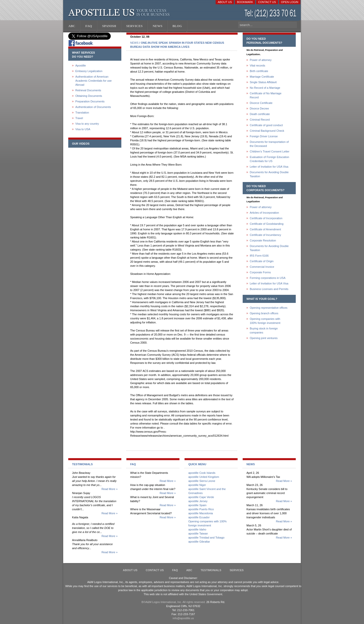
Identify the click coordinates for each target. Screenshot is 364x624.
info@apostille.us (183, 618)
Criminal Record (260, 120)
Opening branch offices (264, 313)
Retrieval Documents (88, 90)
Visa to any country (87, 124)
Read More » (109, 489)
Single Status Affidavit (263, 82)
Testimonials (211, 570)
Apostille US (120, 13)
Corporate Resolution (263, 240)
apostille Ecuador (199, 517)
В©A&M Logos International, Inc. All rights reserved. (174, 602)
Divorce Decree (259, 108)
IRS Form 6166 (259, 256)
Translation (82, 113)
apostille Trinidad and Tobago (206, 538)
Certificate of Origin (262, 261)
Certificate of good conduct (266, 125)
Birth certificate (259, 71)
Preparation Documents (90, 101)
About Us (225, 2)
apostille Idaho (197, 529)
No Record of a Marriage (265, 88)
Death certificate (260, 114)
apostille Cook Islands (202, 473)
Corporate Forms (260, 272)
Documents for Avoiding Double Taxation (269, 174)
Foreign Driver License (264, 136)
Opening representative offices (269, 308)
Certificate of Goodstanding (267, 224)
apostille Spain (197, 505)
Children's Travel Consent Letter (270, 151)
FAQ (175, 570)
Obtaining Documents (89, 96)
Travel (79, 118)
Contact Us (267, 2)
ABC (189, 570)
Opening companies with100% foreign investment (265, 321)
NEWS (134, 43)
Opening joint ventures (264, 338)
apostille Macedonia (201, 513)
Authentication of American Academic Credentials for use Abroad (94, 81)
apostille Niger (197, 485)
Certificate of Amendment (265, 229)
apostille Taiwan (198, 533)
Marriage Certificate (262, 77)
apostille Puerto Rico (201, 509)
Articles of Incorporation (264, 213)
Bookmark (245, 2)
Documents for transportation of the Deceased (269, 144)
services (236, 570)
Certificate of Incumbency (265, 235)
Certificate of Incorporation (266, 218)
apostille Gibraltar (199, 542)
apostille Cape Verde (201, 497)
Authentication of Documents (93, 107)
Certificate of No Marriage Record (266, 95)
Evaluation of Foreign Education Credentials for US (269, 159)
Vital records (257, 65)
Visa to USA (83, 129)
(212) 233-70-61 (271, 14)
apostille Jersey (198, 501)
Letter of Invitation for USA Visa (269, 167)
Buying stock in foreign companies (264, 330)
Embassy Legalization (89, 71)
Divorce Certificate (261, 103)
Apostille (81, 65)
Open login (290, 2)
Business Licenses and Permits (269, 289)
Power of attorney (261, 60)
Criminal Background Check (267, 131)
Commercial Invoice (262, 267)
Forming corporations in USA (268, 278)
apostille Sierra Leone (202, 481)
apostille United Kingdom (204, 477)
